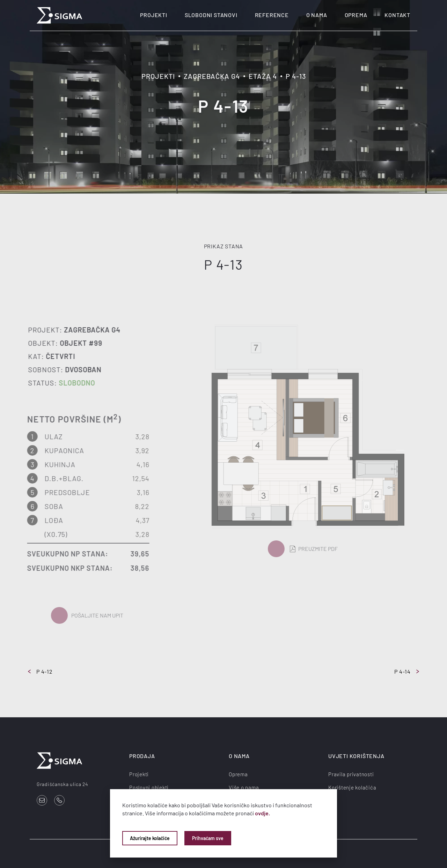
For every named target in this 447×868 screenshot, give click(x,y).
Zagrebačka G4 (212, 76)
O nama (317, 15)
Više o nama (244, 787)
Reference (272, 15)
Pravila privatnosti (351, 774)
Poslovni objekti (149, 787)
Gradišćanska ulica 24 (63, 784)
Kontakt (397, 15)
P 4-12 (40, 671)
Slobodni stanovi (211, 15)
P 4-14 (407, 671)
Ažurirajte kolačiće (150, 838)
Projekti (153, 15)
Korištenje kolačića (352, 787)
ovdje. (262, 813)
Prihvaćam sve (208, 838)
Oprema (356, 15)
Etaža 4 (263, 76)
